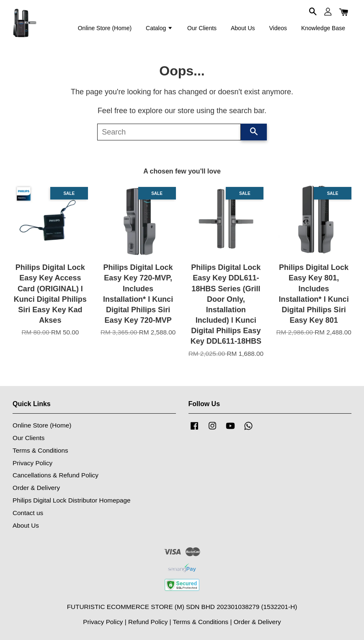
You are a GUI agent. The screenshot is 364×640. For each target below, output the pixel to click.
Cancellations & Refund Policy (56, 475)
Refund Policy (148, 622)
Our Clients (202, 28)
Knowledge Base (323, 28)
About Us (243, 28)
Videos (278, 28)
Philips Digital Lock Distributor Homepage (71, 500)
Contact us (28, 513)
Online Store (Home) (105, 28)
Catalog (159, 28)
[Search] (169, 132)
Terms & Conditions (40, 450)
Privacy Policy (32, 463)
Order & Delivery (36, 488)
